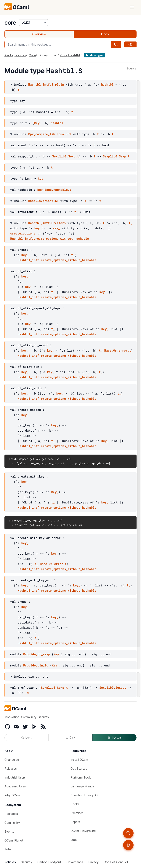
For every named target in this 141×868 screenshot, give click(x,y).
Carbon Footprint (49, 862)
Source (132, 69)
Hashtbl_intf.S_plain (46, 84)
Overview (39, 34)
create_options (23, 233)
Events (9, 832)
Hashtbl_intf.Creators (47, 223)
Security (27, 862)
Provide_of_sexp (37, 654)
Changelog (12, 760)
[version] (34, 23)
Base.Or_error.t (118, 350)
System (114, 738)
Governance (75, 862)
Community (12, 823)
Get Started (79, 769)
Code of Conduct (116, 862)
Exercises (77, 813)
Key (56, 654)
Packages (11, 814)
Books (75, 804)
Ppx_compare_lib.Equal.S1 (50, 134)
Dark (70, 738)
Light (27, 738)
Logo (74, 840)
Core (32, 55)
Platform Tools (81, 777)
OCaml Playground (83, 831)
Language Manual (82, 786)
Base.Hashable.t (58, 190)
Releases (11, 769)
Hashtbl (74, 55)
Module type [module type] (94, 55)
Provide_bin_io (36, 665)
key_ (56, 228)
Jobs (8, 849)
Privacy (93, 862)
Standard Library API (85, 795)
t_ (130, 223)
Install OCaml (80, 760)
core (10, 23)
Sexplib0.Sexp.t (65, 156)
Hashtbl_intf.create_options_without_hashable (49, 238)
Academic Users (16, 786)
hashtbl (107, 84)
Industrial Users (15, 777)
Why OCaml (12, 795)
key (37, 123)
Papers (75, 822)
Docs (105, 34)
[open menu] (132, 7)
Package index (15, 55)
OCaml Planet (14, 840)
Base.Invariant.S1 (43, 201)
